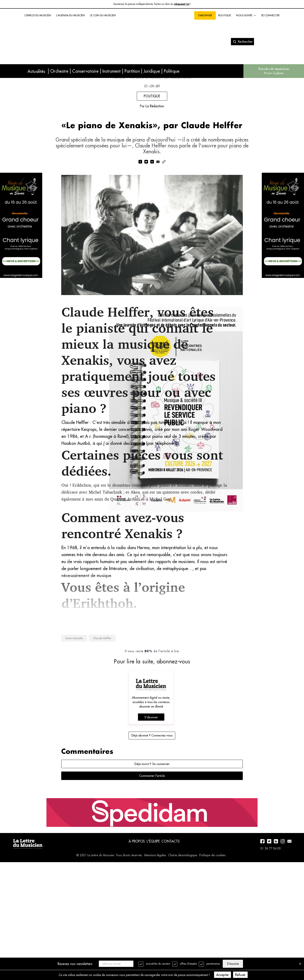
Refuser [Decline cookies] (252, 975)
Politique (172, 71)
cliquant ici (182, 4)
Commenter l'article (152, 883)
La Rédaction (155, 161)
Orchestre (59, 71)
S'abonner (205, 15)
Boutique (225, 15)
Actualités (36, 71)
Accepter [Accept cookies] (234, 975)
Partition (132, 71)
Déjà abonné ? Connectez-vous (152, 843)
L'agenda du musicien (71, 15)
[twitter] (146, 233)
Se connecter (270, 15)
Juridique (152, 71)
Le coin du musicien (103, 15)
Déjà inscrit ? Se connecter (152, 871)
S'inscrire (236, 963)
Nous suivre (246, 15)
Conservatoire (85, 71)
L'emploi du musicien (38, 15)
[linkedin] (152, 233)
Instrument (111, 71)
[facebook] (140, 233)
